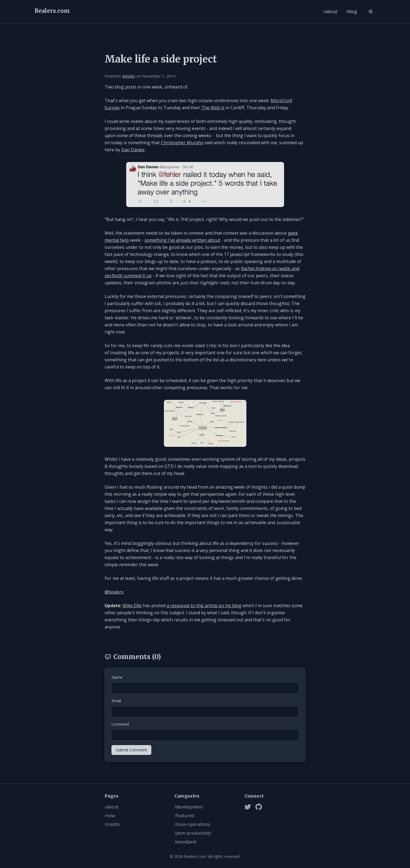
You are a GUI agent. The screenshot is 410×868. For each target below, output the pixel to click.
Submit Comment (131, 750)
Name (117, 677)
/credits (112, 824)
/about (330, 11)
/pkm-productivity (193, 833)
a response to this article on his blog (204, 606)
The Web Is (213, 108)
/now (110, 816)
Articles (129, 76)
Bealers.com (52, 11)
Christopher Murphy (182, 143)
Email (116, 701)
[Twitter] (248, 807)
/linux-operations (192, 824)
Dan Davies (133, 150)
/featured (184, 816)
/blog (352, 11)
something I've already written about (182, 240)
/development (189, 807)
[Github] (259, 807)
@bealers (114, 592)
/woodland (185, 842)
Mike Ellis (132, 606)
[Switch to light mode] (371, 11)
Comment (120, 724)
